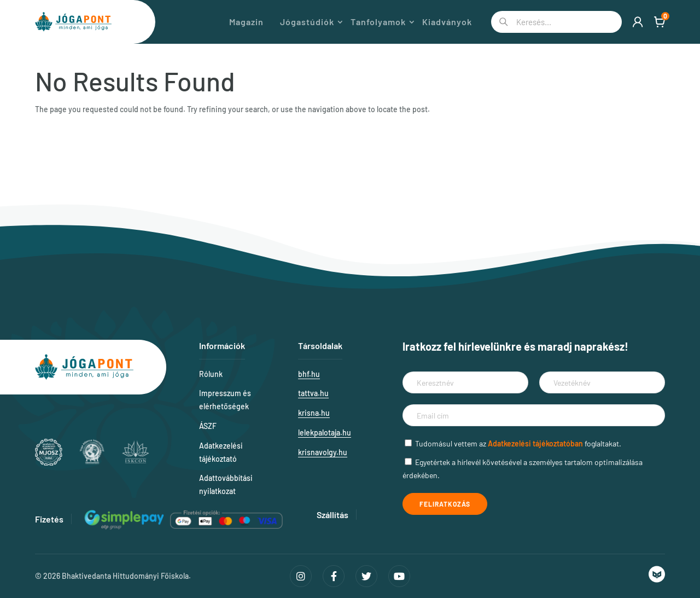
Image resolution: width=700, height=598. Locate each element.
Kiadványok (447, 22)
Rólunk (211, 374)
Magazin (246, 22)
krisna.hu (314, 413)
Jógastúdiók (307, 22)
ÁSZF (208, 426)
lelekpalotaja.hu (325, 432)
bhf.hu (309, 374)
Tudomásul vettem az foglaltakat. (518, 443)
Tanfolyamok (378, 22)
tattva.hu (313, 393)
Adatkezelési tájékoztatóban (535, 443)
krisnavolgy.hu (323, 452)
